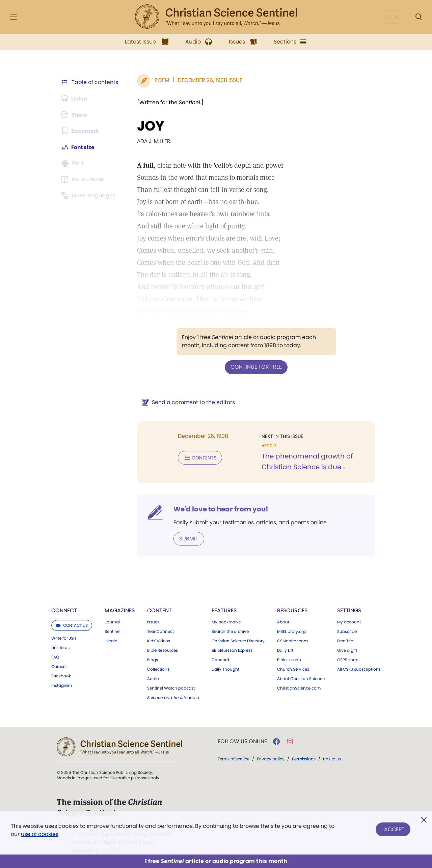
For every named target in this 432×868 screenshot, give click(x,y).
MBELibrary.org (291, 631)
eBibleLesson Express (232, 650)
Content (159, 610)
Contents (199, 457)
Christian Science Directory (238, 641)
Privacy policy (271, 759)
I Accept (393, 829)
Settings (349, 610)
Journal (112, 622)
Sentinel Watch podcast (171, 688)
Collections (158, 669)
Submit (187, 538)
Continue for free (255, 367)
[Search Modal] (418, 17)
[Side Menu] (13, 17)
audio (173, 697)
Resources (292, 610)
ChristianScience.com (299, 688)
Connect (64, 610)
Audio (153, 678)
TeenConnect (160, 631)
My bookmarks (226, 622)
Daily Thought (225, 669)
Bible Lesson (289, 660)
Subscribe (347, 631)
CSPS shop (348, 660)
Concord (220, 660)
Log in (392, 17)
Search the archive (230, 631)
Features (224, 610)
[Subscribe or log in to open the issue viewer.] (84, 179)
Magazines (120, 610)
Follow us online (242, 741)
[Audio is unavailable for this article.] (75, 99)
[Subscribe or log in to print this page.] (74, 163)
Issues (153, 622)
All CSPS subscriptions (359, 669)
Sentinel (113, 631)
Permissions (304, 759)
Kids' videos (159, 641)
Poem (161, 80)
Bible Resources (163, 650)
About (283, 622)
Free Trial (346, 641)
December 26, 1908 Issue (209, 80)
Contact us (72, 625)
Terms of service (234, 759)
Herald (111, 641)
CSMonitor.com (292, 641)
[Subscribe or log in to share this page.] (75, 115)
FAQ (55, 657)
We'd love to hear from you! (220, 509)
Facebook (61, 676)
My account (349, 622)
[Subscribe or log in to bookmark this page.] (81, 131)
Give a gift (347, 650)
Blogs (153, 660)
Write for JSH (64, 638)
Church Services (293, 669)
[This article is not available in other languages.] (89, 196)
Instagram (62, 685)
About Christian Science (301, 678)
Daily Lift (285, 650)
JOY (149, 126)
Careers (59, 666)
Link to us (60, 647)
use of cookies (40, 834)
